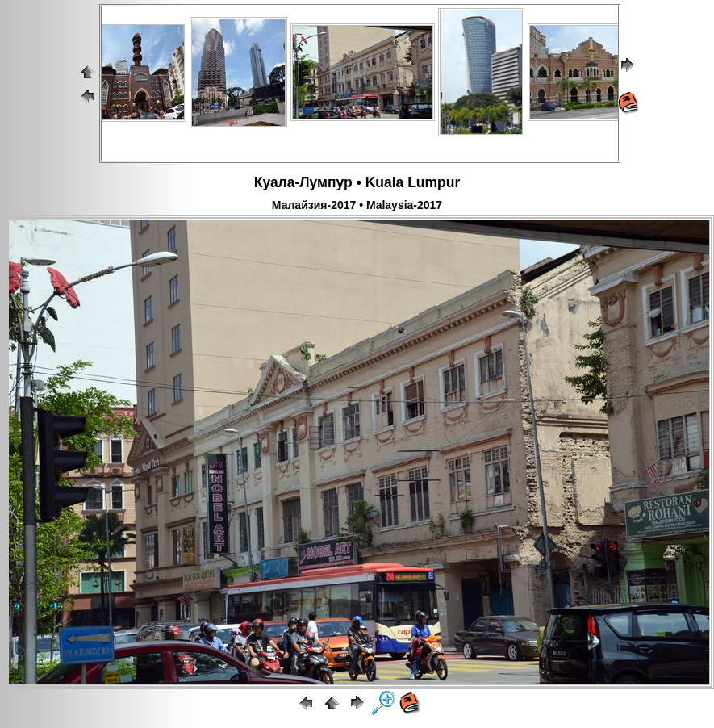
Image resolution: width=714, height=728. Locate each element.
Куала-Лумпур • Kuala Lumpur (357, 182)
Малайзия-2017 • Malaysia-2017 (357, 205)
